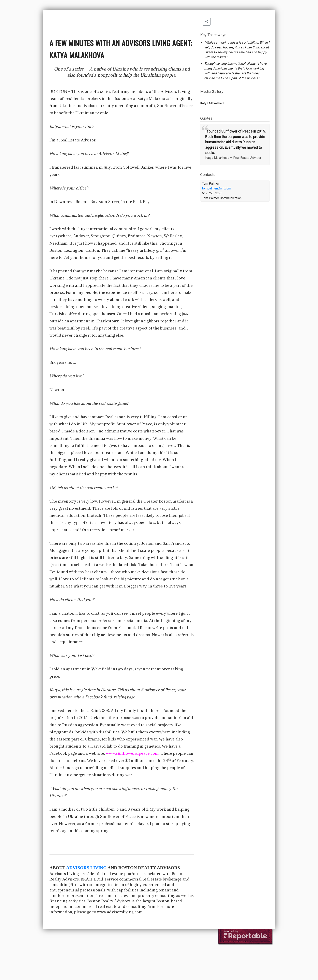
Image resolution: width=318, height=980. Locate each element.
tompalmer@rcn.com (216, 188)
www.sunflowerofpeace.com (132, 753)
